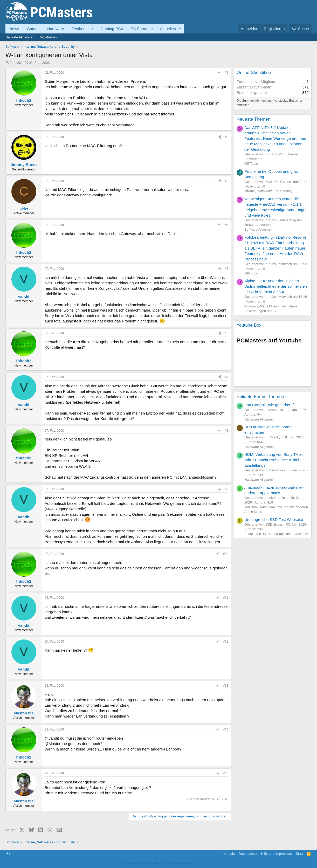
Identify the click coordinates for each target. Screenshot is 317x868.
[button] (153, 29)
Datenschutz (248, 854)
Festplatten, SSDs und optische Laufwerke (276, 534)
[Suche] (300, 29)
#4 (227, 225)
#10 (226, 554)
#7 (227, 377)
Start (299, 854)
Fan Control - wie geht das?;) (269, 405)
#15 (226, 773)
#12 (226, 642)
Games (33, 29)
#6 (227, 333)
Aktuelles (168, 29)
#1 (227, 73)
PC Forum (140, 29)
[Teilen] (220, 73)
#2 (227, 137)
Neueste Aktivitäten (20, 37)
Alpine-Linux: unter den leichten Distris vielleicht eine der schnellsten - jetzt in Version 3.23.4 (276, 286)
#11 (226, 598)
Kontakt (229, 854)
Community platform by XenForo (158, 863)
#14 (226, 729)
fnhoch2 (16, 63)
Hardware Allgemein (259, 419)
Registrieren (47, 37)
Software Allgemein (259, 229)
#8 (227, 431)
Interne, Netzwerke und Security (268, 191)
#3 (227, 181)
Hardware (56, 29)
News (14, 29)
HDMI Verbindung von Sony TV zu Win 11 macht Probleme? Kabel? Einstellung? (274, 460)
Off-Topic (251, 164)
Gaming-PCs (112, 29)
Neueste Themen (253, 119)
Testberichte (82, 29)
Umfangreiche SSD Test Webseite (274, 519)
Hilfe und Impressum (276, 854)
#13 (226, 686)
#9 (227, 489)
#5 (227, 269)
